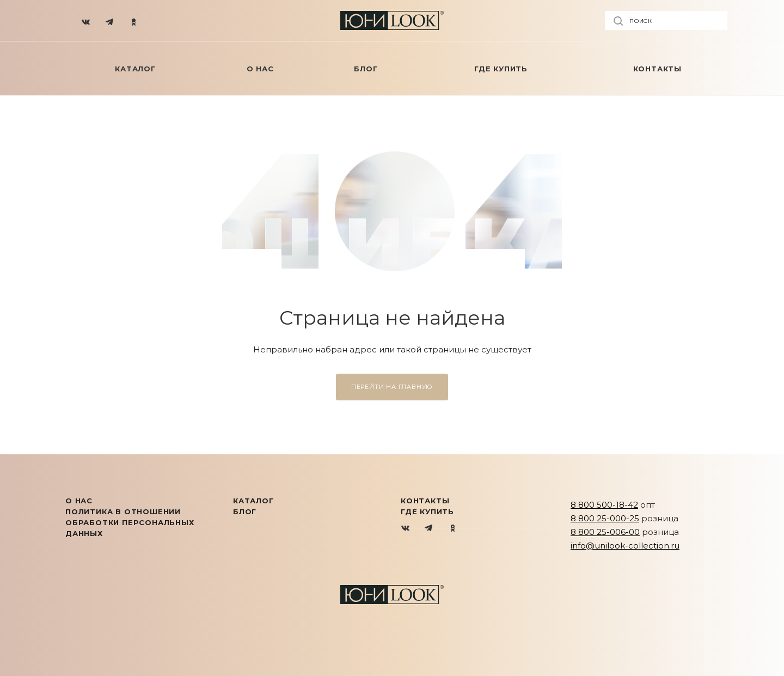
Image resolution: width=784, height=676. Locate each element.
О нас (79, 501)
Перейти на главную (392, 387)
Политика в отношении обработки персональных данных (130, 522)
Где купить (427, 511)
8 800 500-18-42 (604, 505)
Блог (245, 511)
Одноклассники (453, 529)
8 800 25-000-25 (605, 518)
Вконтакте (406, 529)
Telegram (429, 529)
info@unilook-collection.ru (625, 546)
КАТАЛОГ (253, 501)
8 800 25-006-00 (605, 532)
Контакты (425, 501)
